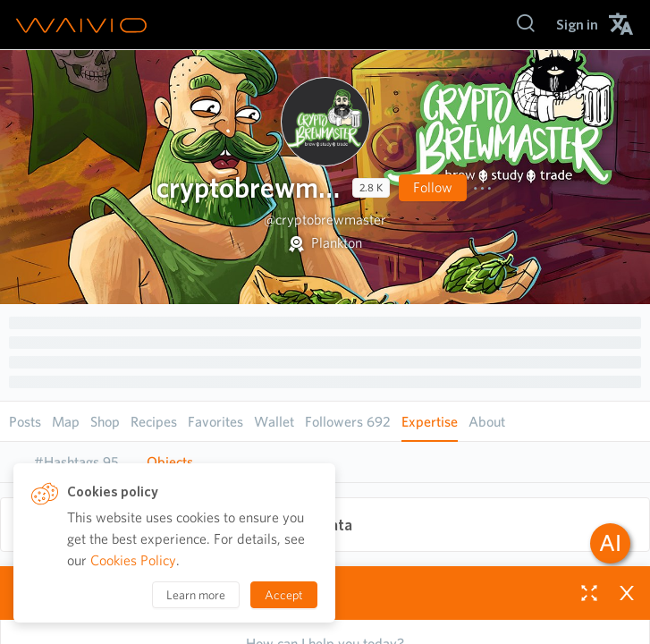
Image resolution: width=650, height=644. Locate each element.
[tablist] (325, 462)
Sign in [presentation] (577, 25)
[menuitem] (577, 25)
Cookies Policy (133, 560)
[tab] (76, 462)
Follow (433, 187)
